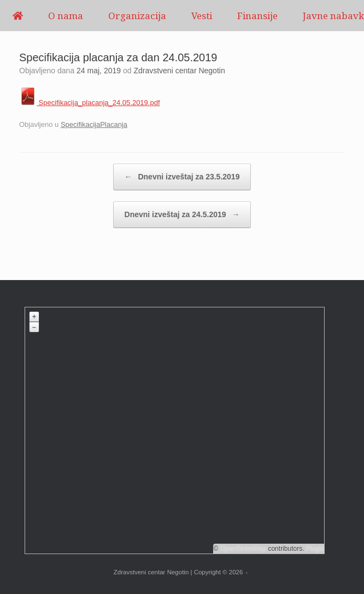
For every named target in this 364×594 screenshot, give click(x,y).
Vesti (202, 16)
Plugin (314, 549)
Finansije (257, 16)
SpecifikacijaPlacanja (94, 124)
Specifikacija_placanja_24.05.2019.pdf (90, 103)
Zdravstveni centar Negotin (179, 71)
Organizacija (137, 16)
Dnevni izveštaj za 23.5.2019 (182, 177)
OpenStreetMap (243, 549)
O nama (66, 16)
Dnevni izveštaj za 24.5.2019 (182, 215)
